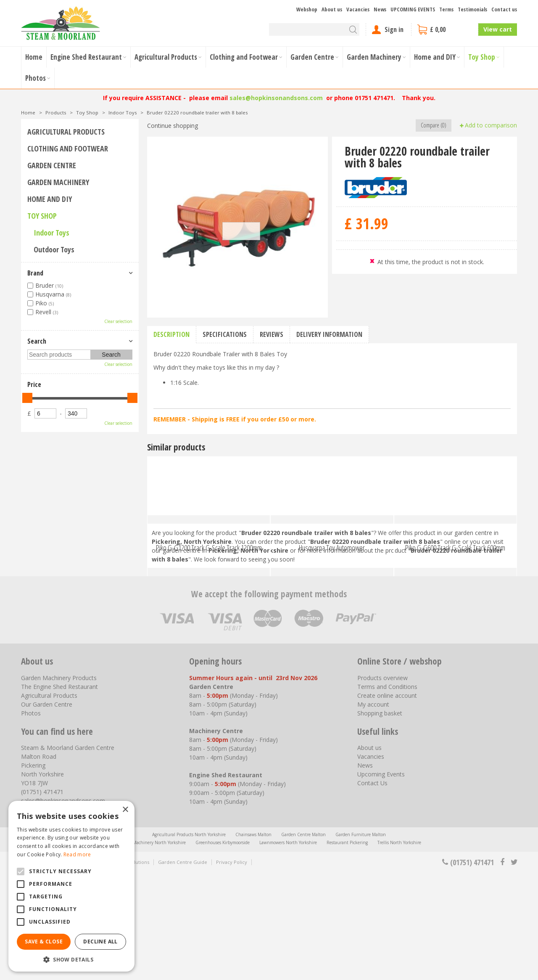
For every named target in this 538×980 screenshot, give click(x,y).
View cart (498, 29)
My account (373, 812)
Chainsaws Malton (253, 942)
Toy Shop (42, 216)
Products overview (382, 785)
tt (514, 969)
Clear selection (118, 321)
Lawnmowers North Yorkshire (288, 950)
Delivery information (329, 334)
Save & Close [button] (44, 942)
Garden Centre (52, 165)
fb (502, 969)
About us (369, 855)
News (365, 873)
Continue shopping (173, 126)
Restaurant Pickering (347, 950)
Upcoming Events (381, 881)
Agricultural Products (66, 132)
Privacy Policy (232, 969)
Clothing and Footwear (68, 148)
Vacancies (371, 864)
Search (37, 341)
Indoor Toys (51, 233)
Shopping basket (380, 820)
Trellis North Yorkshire (399, 950)
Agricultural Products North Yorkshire (189, 942)
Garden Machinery (58, 182)
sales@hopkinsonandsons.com (276, 98)
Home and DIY (50, 199)
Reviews (272, 334)
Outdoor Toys (54, 249)
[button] (71, 959)
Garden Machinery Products (59, 785)
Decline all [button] (100, 942)
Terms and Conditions (387, 794)
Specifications (225, 334)
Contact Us (372, 890)
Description (171, 334)
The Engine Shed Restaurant (59, 794)
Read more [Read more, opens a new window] (77, 854)
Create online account (387, 803)
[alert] (71, 886)
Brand (35, 273)
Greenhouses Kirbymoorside (223, 950)
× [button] (125, 810)
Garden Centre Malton (303, 942)
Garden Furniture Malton (361, 942)
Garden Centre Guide (183, 969)
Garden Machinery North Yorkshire (151, 950)
